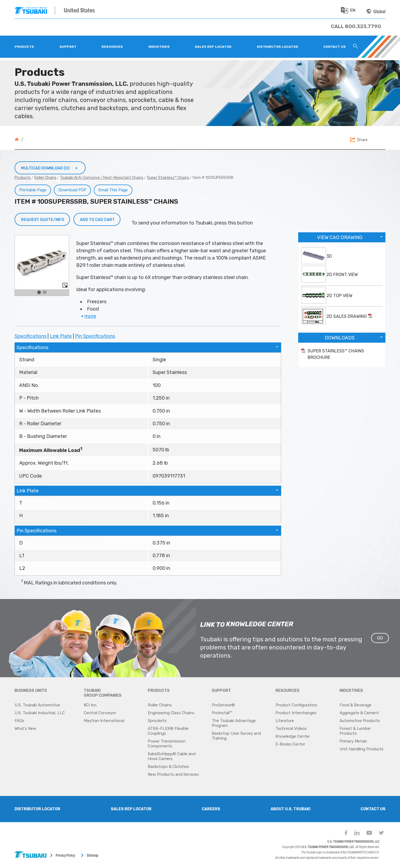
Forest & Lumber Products (355, 731)
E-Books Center (290, 744)
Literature (285, 721)
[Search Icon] (355, 47)
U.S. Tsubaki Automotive (37, 705)
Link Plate (61, 336)
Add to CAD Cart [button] (97, 220)
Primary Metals (353, 741)
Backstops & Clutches (168, 767)
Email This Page (113, 190)
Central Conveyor (100, 713)
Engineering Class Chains (171, 713)
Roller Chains (45, 178)
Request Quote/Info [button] (43, 220)
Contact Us (373, 809)
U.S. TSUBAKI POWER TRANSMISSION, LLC (353, 841)
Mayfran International (104, 721)
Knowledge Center (293, 736)
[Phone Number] (356, 26)
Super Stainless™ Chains (168, 178)
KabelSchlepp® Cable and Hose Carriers (172, 756)
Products (23, 178)
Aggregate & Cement (359, 713)
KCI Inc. (90, 705)
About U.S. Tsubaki (290, 809)
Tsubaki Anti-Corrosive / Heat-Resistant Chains (102, 178)
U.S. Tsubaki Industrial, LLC (40, 713)
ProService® (223, 705)
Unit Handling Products (362, 749)
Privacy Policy (65, 855)
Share (362, 140)
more (88, 316)
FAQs (19, 721)
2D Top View (340, 296)
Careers (211, 809)
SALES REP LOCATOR (131, 809)
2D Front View (342, 275)
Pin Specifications (95, 336)
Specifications (31, 336)
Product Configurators (296, 705)
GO (380, 638)
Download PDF (72, 190)
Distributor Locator (37, 809)
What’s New (25, 729)
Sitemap (93, 855)
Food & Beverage (355, 705)
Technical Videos (291, 729)
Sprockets (157, 721)
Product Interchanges (296, 713)
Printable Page (33, 190)
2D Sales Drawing (349, 316)
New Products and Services (173, 774)
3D (329, 256)
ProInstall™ (222, 713)
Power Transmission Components (167, 744)
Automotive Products (360, 721)
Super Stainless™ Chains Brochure (336, 354)
